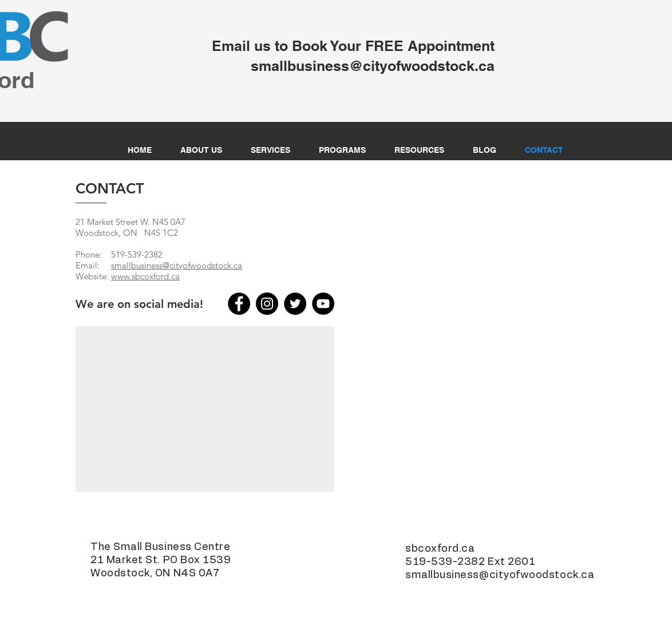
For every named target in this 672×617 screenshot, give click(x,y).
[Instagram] (267, 304)
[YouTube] (323, 304)
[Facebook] (239, 304)
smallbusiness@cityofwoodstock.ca (177, 265)
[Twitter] (295, 304)
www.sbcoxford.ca (145, 276)
